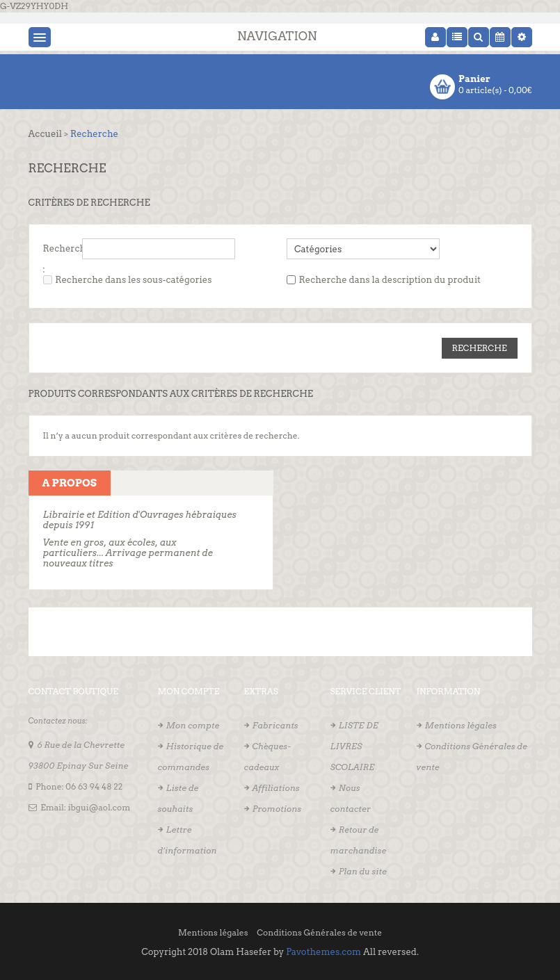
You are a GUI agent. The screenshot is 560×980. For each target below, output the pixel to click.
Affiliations (276, 788)
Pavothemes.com (323, 952)
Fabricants (275, 725)
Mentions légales (461, 725)
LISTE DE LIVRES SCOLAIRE (354, 746)
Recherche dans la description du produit (390, 280)
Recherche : (67, 251)
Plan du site (363, 871)
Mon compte (193, 725)
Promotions (277, 809)
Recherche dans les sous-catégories (133, 280)
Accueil (45, 134)
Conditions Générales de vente (319, 932)
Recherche (94, 134)
